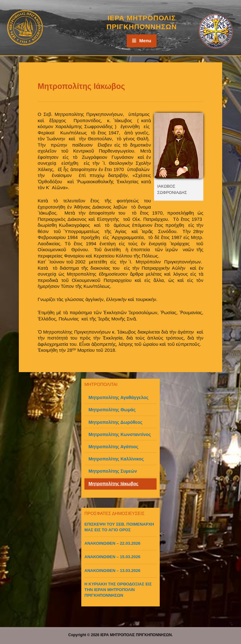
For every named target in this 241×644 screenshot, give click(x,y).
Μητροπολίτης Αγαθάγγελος (118, 397)
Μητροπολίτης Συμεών (113, 471)
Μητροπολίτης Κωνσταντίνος (120, 434)
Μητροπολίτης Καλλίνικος (116, 459)
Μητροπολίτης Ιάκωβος (113, 484)
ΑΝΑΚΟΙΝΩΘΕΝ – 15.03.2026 (112, 557)
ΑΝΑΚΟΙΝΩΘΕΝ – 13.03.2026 (112, 571)
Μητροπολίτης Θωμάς (112, 410)
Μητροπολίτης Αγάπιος (113, 447)
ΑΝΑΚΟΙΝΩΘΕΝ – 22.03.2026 (112, 543)
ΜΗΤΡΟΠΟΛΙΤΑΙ (101, 384)
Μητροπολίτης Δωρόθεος (115, 422)
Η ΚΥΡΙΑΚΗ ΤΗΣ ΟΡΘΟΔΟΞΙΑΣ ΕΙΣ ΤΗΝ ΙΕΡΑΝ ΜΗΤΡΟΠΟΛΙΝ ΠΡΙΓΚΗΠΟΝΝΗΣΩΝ (118, 590)
